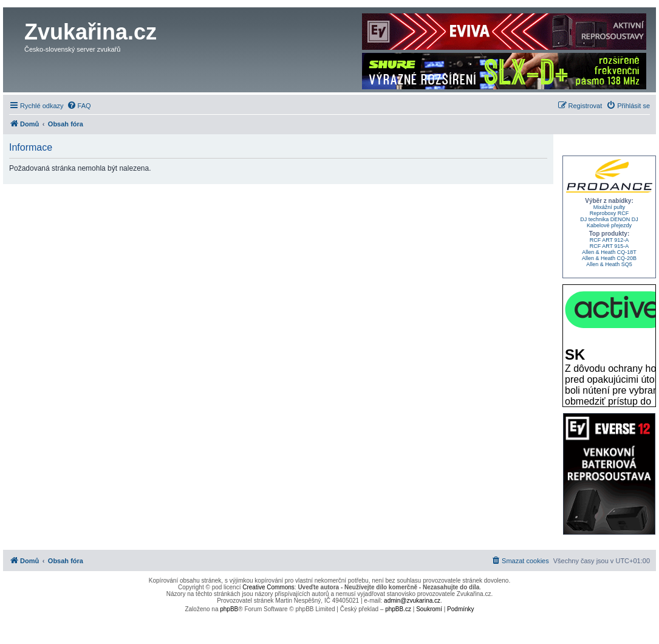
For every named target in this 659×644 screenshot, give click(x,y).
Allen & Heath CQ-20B (609, 258)
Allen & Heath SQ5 (609, 264)
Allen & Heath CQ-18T (609, 252)
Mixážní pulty (609, 207)
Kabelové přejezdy (609, 225)
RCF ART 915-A (609, 246)
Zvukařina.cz (90, 32)
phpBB (229, 609)
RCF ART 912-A (609, 240)
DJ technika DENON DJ (609, 219)
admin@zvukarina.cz (412, 601)
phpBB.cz (398, 609)
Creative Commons (268, 587)
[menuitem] (79, 106)
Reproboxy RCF (609, 213)
